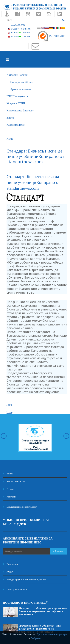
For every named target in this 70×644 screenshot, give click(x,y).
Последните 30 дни (22, 82)
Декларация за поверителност (20, 507)
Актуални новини (17, 75)
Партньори (10, 564)
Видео (10, 118)
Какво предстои (16, 125)
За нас (8, 474)
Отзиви (8, 489)
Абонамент (59, 551)
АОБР (8, 572)
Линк (9, 405)
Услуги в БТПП (16, 103)
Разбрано (35, 638)
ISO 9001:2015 (51, 36)
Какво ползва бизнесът (20, 110)
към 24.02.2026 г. (19, 25)
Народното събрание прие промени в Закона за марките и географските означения (43, 611)
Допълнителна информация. (52, 635)
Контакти (10, 497)
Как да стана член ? (15, 481)
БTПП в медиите (17, 96)
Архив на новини (21, 89)
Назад (10, 139)
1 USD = (19, 29)
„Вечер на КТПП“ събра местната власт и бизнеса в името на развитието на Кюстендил (40, 629)
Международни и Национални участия (25, 579)
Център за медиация (15, 590)
